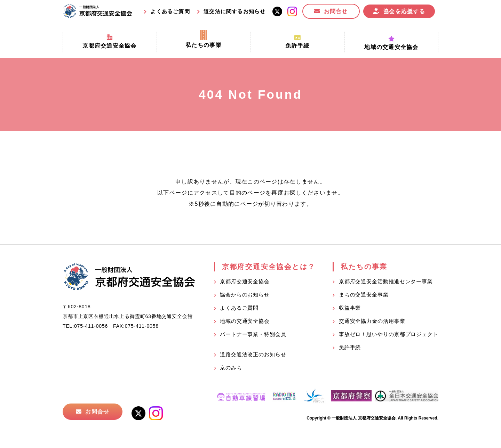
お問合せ (336, 11)
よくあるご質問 (170, 11)
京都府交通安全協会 (245, 281)
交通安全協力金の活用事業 (372, 321)
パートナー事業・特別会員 (253, 334)
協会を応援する (404, 11)
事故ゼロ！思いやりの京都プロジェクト (389, 334)
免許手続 (350, 347)
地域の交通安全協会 (245, 321)
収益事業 (350, 308)
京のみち (231, 368)
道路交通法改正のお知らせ (253, 354)
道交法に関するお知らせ (234, 11)
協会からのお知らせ (245, 295)
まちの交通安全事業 (364, 295)
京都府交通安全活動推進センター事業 (386, 281)
